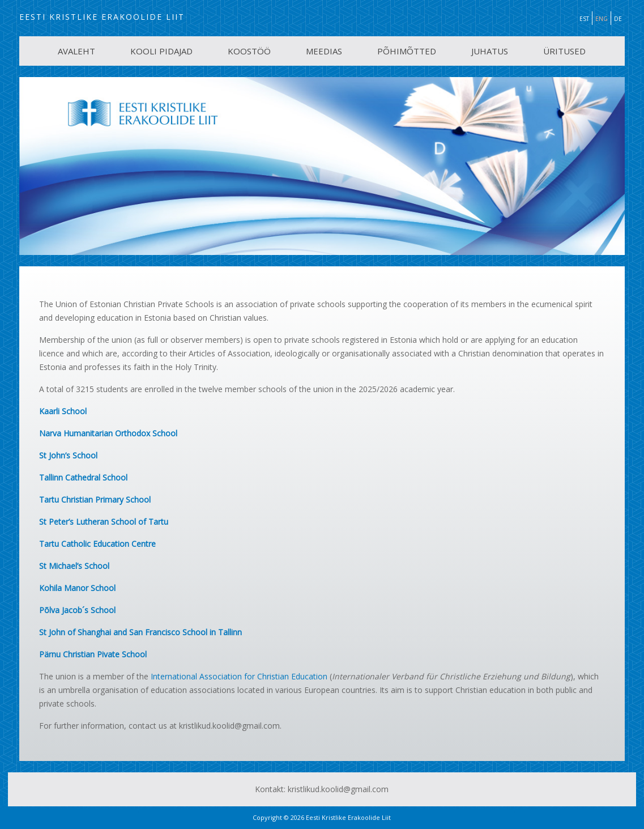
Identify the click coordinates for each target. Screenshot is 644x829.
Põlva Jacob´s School (77, 610)
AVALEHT (76, 51)
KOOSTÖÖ (249, 51)
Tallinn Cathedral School (83, 477)
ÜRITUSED (564, 51)
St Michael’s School (74, 566)
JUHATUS (490, 51)
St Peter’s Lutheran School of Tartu (104, 522)
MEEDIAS (324, 51)
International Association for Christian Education (239, 676)
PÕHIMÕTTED (407, 51)
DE (618, 19)
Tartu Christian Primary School (95, 499)
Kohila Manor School (77, 588)
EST (584, 19)
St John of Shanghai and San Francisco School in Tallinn (140, 632)
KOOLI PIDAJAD (161, 51)
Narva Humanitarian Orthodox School (108, 433)
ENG (602, 19)
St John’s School (68, 455)
